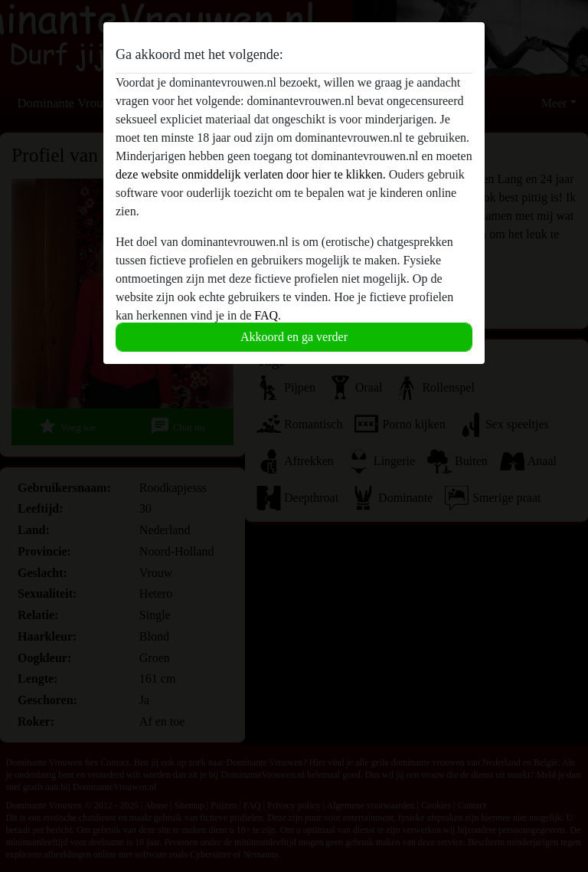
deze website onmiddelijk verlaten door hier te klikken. (251, 174)
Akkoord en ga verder (294, 337)
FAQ (266, 315)
